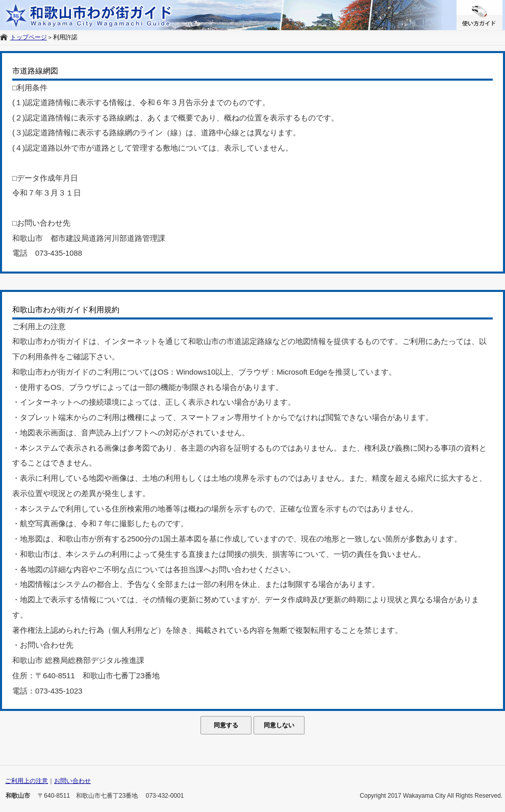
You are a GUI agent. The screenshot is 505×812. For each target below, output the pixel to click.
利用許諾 (65, 37)
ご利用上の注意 (27, 781)
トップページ (29, 37)
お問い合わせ (72, 781)
